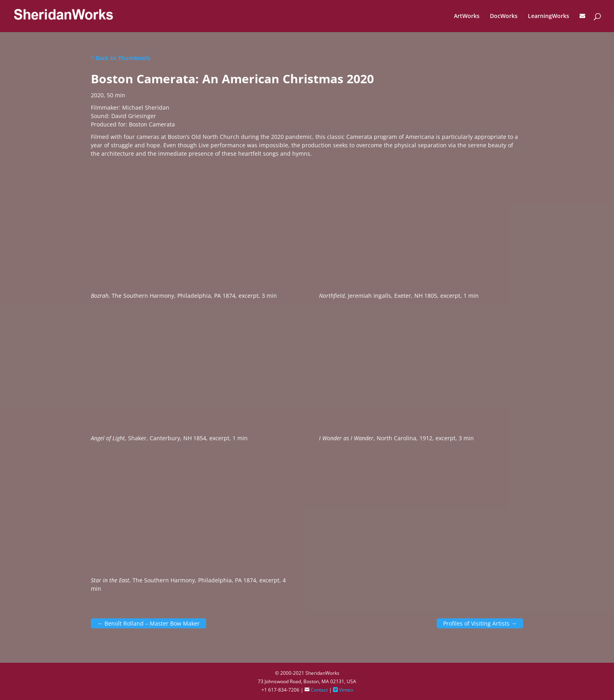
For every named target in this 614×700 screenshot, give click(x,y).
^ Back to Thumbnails (121, 58)
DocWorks (504, 16)
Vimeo (343, 690)
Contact (316, 690)
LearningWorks (549, 16)
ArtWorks (467, 16)
